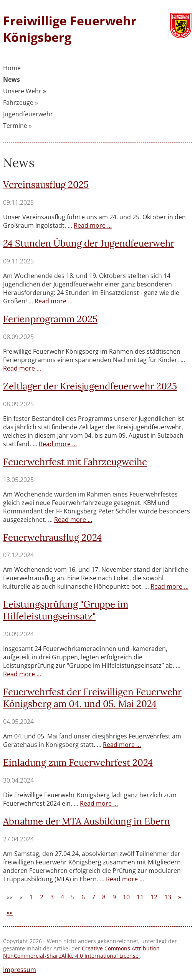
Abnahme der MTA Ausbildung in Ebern (87, 821)
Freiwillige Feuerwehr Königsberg (70, 29)
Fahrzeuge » (21, 103)
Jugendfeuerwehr (28, 114)
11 (140, 897)
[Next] (180, 897)
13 (168, 897)
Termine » (17, 126)
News (12, 79)
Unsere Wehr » (25, 91)
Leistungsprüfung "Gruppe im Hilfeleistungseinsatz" (66, 610)
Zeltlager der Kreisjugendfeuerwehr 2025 (90, 386)
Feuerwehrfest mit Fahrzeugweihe (75, 462)
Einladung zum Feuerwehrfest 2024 (78, 762)
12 (154, 897)
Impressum (20, 970)
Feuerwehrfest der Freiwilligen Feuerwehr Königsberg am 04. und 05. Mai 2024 (92, 698)
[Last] (10, 912)
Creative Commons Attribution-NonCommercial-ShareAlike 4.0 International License (82, 952)
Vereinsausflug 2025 (46, 185)
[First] (10, 897)
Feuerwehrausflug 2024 (52, 537)
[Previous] (21, 897)
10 (126, 897)
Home (12, 68)
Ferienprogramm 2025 (50, 319)
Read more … (93, 225)
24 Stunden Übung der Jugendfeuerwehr (89, 243)
